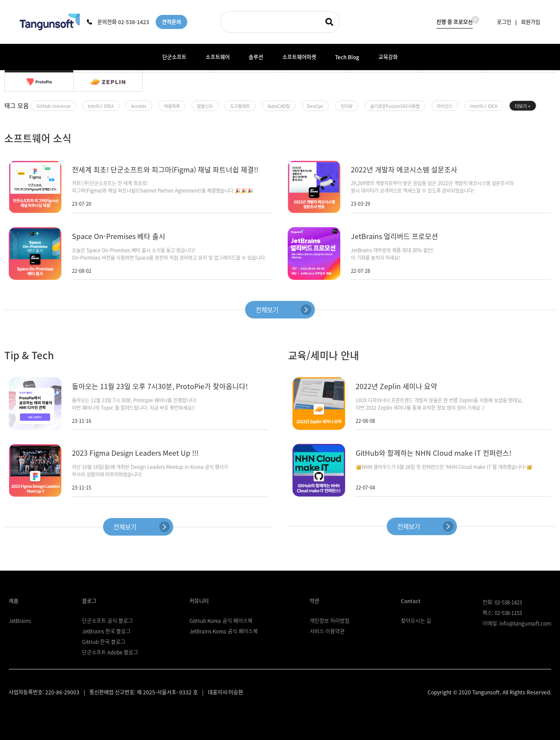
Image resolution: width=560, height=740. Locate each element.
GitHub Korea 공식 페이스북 (221, 621)
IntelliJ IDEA (101, 106)
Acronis (139, 106)
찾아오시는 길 (416, 621)
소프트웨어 (218, 57)
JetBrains (20, 621)
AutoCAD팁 (279, 106)
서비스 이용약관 (327, 631)
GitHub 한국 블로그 (104, 642)
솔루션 (256, 57)
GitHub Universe (54, 106)
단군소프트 (174, 57)
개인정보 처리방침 (330, 621)
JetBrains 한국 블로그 (106, 631)
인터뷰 (347, 106)
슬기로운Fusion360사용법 (395, 106)
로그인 (504, 22)
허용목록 (172, 106)
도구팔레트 (240, 106)
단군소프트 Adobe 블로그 (110, 652)
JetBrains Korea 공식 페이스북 (224, 631)
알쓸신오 (205, 106)
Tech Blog (347, 57)
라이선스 (445, 106)
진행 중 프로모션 (455, 21)
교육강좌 (388, 57)
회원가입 (531, 22)
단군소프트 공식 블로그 (107, 621)
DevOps (315, 106)
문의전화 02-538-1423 (118, 22)
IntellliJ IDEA (484, 106)
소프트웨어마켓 (299, 57)
